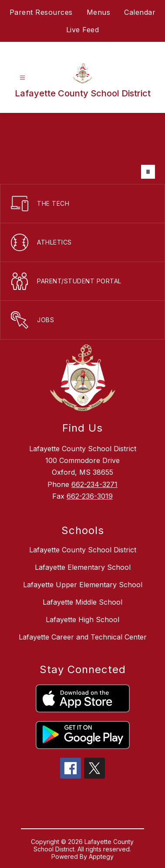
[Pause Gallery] (148, 172)
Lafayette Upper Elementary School (83, 585)
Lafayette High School (82, 620)
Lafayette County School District (83, 550)
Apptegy (101, 856)
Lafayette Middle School (82, 602)
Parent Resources (41, 12)
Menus (99, 12)
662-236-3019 (90, 496)
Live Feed (83, 30)
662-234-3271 (94, 484)
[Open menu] (22, 78)
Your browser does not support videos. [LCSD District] (82, 148)
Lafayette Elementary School (83, 567)
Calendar (140, 12)
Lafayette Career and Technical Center (83, 637)
